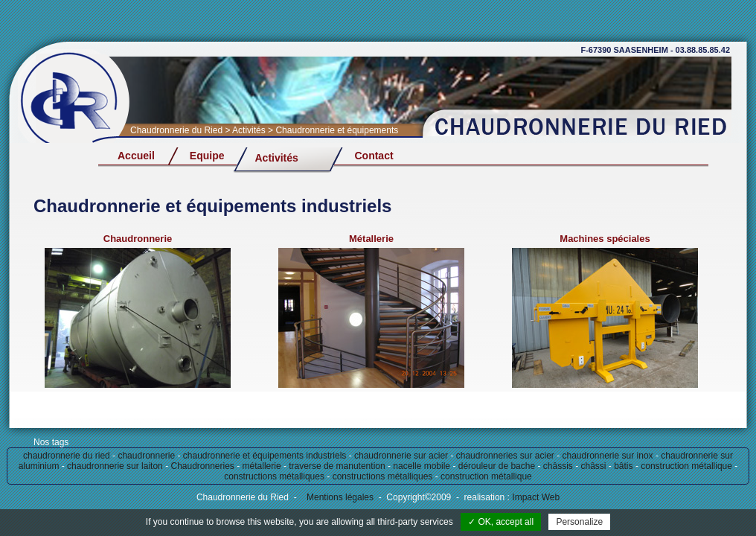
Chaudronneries (202, 466)
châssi (594, 466)
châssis (558, 466)
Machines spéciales (605, 239)
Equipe (207, 156)
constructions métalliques (274, 476)
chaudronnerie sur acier (401, 456)
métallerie (262, 466)
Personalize (579, 522)
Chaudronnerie (138, 239)
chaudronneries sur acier (505, 456)
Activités (276, 158)
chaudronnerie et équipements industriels (265, 456)
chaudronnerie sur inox (607, 456)
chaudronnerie (146, 456)
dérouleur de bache (497, 466)
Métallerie (371, 239)
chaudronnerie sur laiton (115, 466)
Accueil (136, 156)
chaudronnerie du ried (67, 456)
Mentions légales (340, 497)
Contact (374, 156)
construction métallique (686, 466)
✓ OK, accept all (501, 522)
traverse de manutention (337, 466)
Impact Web (535, 497)
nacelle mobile (422, 466)
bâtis (623, 466)
